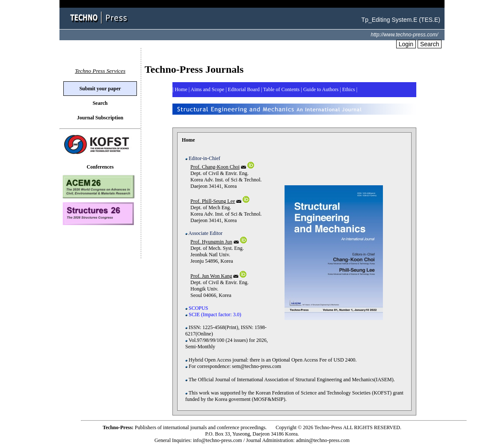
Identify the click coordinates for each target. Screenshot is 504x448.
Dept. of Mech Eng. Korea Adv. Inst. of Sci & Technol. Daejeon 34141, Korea (223, 221)
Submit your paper (100, 89)
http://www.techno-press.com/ (405, 35)
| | (348, 89)
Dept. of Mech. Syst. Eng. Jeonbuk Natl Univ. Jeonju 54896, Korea (216, 259)
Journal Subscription (100, 118)
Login (406, 44)
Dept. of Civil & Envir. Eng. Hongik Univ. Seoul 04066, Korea (217, 286)
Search (430, 44)
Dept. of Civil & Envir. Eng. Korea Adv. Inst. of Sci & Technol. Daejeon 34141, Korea (223, 184)
